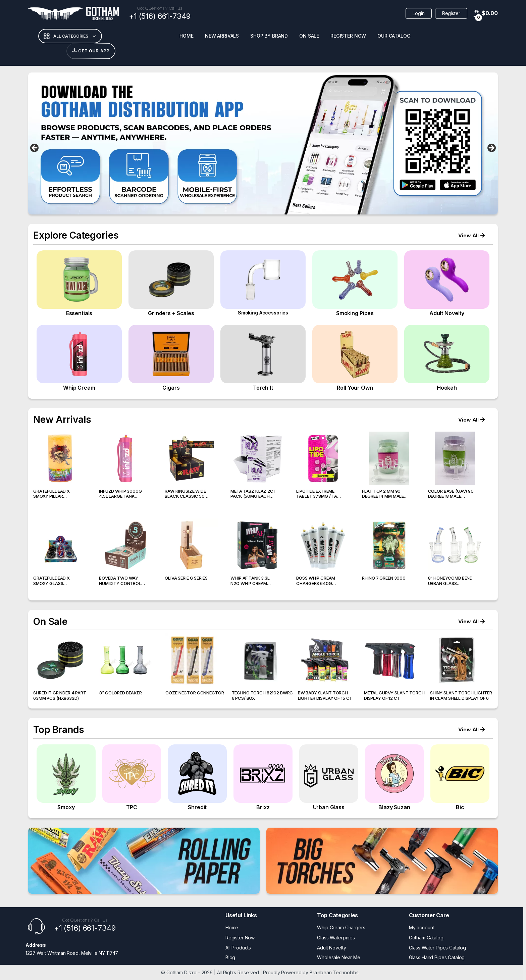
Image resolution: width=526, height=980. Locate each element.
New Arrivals (222, 36)
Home (186, 36)
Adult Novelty (331, 948)
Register (451, 13)
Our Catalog (394, 36)
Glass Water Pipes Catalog (438, 948)
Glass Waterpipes (336, 938)
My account (422, 927)
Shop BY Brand (269, 36)
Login (418, 13)
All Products (238, 948)
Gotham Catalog (426, 938)
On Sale (309, 36)
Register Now (348, 36)
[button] (471, 235)
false (35, 148)
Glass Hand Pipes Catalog (437, 957)
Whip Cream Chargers (341, 927)
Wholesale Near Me (339, 957)
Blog (230, 957)
